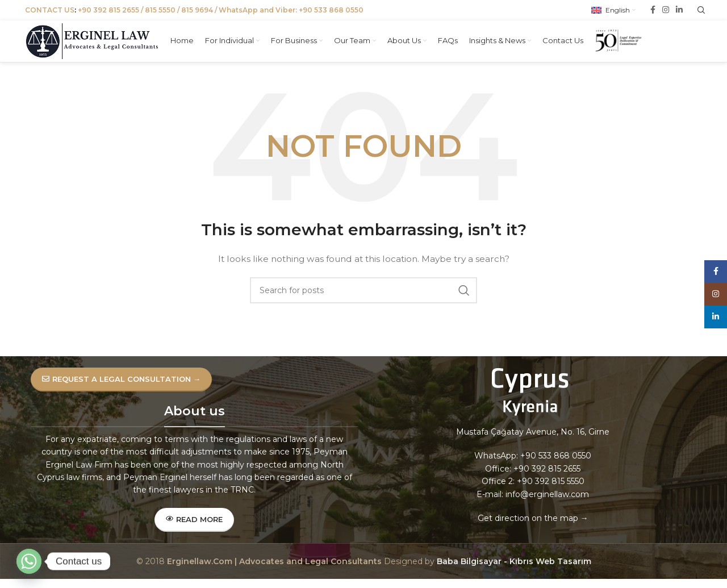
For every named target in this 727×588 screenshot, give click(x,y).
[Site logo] (96, 43)
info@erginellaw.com (547, 506)
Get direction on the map (528, 529)
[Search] (363, 302)
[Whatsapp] (29, 561)
